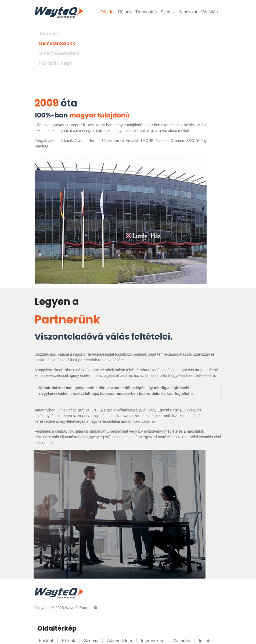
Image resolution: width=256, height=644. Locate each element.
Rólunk (125, 12)
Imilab (205, 641)
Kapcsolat (188, 12)
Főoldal (107, 12)
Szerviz (168, 12)
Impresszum (153, 641)
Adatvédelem (119, 641)
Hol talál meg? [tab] (56, 63)
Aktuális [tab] (49, 34)
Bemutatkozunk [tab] (57, 43)
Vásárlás (209, 12)
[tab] (57, 54)
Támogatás (146, 12)
